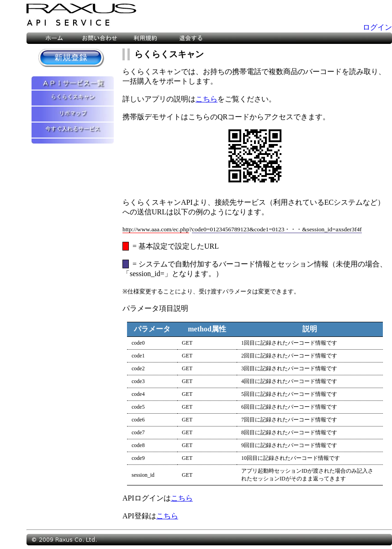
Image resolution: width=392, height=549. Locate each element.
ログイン (377, 27)
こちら (207, 99)
